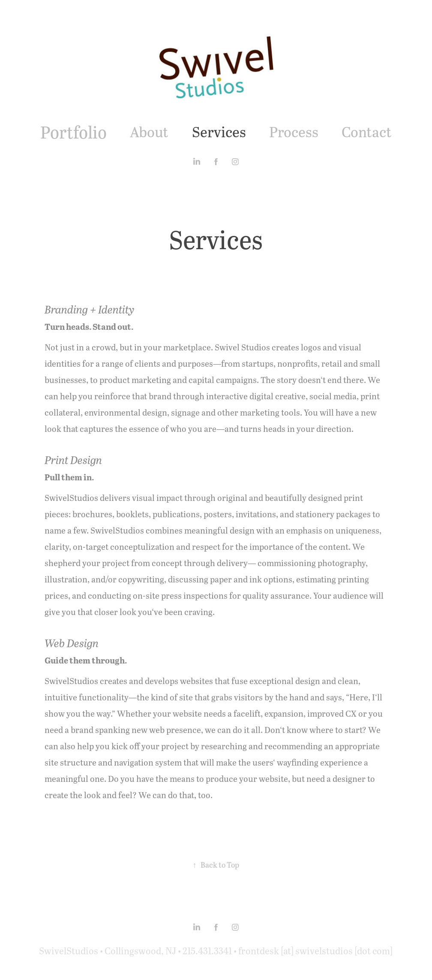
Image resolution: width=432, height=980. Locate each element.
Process (294, 131)
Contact (367, 131)
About (149, 131)
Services (219, 131)
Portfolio (73, 132)
